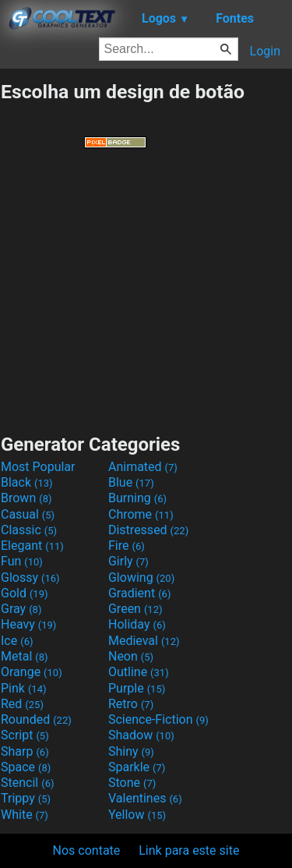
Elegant (32, 546)
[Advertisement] (146, 291)
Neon (131, 656)
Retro (131, 704)
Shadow (141, 735)
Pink (24, 688)
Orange (32, 672)
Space (26, 767)
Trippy (26, 798)
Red (22, 704)
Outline (139, 672)
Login (265, 51)
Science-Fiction (158, 719)
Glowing (141, 577)
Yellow (137, 815)
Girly (128, 561)
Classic (29, 530)
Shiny (131, 751)
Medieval (144, 641)
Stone (132, 783)
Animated (143, 467)
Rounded (36, 719)
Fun (22, 561)
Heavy (28, 624)
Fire (127, 546)
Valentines (145, 798)
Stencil (27, 783)
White (25, 815)
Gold (25, 593)
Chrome (141, 514)
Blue (131, 482)
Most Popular (38, 467)
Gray (21, 609)
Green (135, 609)
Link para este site (189, 850)
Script (25, 735)
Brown (26, 498)
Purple (137, 688)
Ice (17, 641)
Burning (137, 498)
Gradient (139, 593)
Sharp (25, 751)
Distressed (148, 530)
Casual (28, 514)
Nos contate (87, 850)
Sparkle (137, 767)
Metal (25, 656)
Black (27, 482)
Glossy (30, 577)
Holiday (137, 624)
